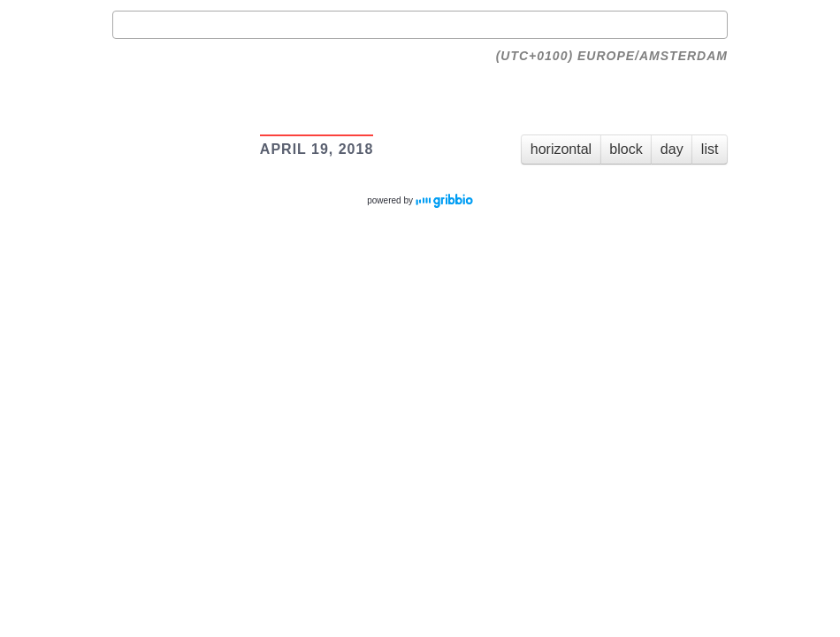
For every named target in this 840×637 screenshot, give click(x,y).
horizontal (561, 149)
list (710, 149)
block (626, 149)
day (672, 149)
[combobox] (420, 25)
